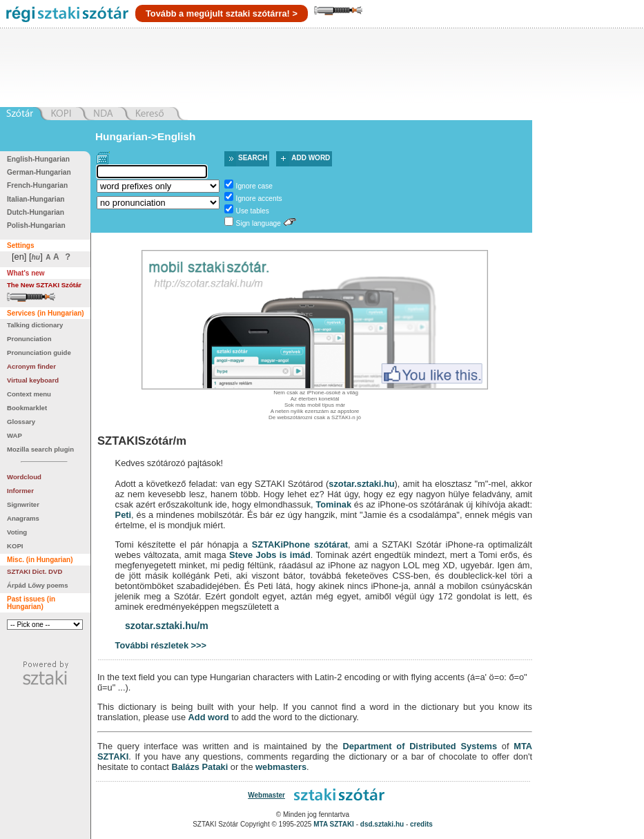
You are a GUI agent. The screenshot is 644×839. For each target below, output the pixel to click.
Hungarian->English (146, 136)
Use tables (253, 211)
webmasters (281, 767)
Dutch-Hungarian (36, 212)
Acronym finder (31, 366)
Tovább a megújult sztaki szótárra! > (222, 13)
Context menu (29, 394)
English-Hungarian (38, 159)
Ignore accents (259, 199)
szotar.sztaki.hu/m (167, 626)
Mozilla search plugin (40, 449)
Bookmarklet (27, 408)
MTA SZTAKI (334, 824)
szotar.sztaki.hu (361, 484)
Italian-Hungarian (36, 199)
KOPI (15, 546)
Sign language (258, 223)
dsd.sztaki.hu (382, 824)
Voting (17, 532)
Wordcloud (24, 477)
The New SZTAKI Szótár (44, 285)
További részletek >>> (161, 645)
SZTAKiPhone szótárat (300, 544)
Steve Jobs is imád (270, 555)
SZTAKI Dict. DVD (35, 571)
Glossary (21, 422)
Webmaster (266, 795)
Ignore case (254, 186)
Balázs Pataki (199, 767)
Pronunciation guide (39, 353)
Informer (20, 491)
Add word (311, 158)
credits (421, 824)
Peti (123, 515)
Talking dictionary (35, 325)
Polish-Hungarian (36, 225)
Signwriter (23, 504)
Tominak (333, 504)
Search (253, 158)
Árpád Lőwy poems (38, 585)
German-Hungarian (39, 172)
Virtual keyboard (33, 380)
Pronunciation (29, 339)
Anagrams (23, 518)
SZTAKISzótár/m (142, 441)
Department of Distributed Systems (420, 746)
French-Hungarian (37, 185)
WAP (14, 435)
